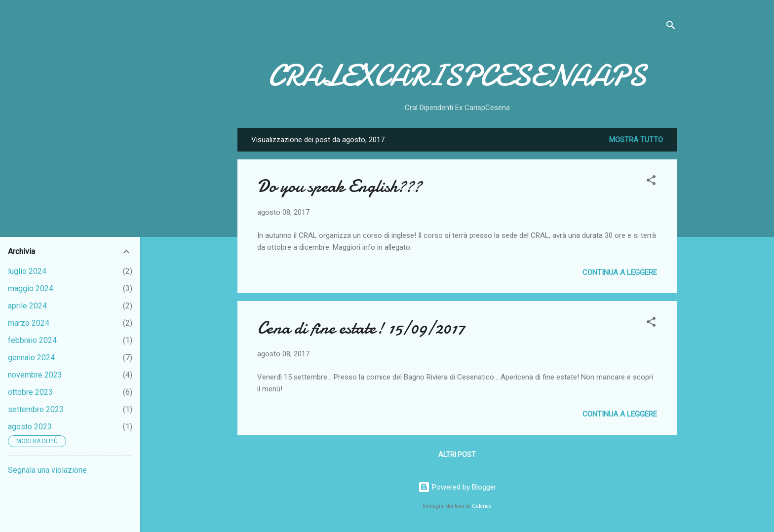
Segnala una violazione (47, 470)
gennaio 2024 (31, 358)
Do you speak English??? (339, 186)
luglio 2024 (27, 271)
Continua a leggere (620, 272)
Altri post (457, 455)
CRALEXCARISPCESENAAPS (457, 76)
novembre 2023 (35, 375)
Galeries (482, 506)
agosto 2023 (30, 427)
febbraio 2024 (32, 340)
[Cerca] (671, 27)
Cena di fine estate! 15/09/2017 (361, 328)
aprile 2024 (27, 306)
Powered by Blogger (457, 487)
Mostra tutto (636, 140)
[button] (651, 182)
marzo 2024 (29, 323)
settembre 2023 (36, 409)
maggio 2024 (31, 288)
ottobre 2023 (30, 392)
